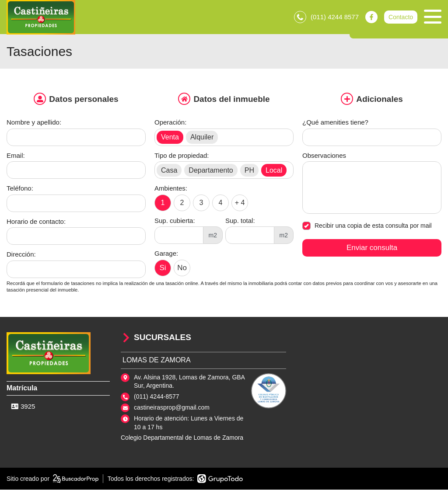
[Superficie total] (250, 236)
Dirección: (21, 255)
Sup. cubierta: (175, 221)
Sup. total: (240, 221)
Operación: (170, 123)
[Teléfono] (76, 204)
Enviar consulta (372, 248)
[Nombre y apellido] (76, 138)
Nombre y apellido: (34, 123)
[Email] (76, 171)
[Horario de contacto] (76, 237)
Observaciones (324, 156)
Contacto (401, 17)
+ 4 (240, 203)
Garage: (166, 254)
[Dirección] (76, 270)
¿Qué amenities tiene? (335, 123)
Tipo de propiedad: (182, 156)
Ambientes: (171, 189)
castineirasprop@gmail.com (172, 408)
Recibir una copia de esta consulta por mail (367, 227)
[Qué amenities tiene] (372, 138)
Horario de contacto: (36, 222)
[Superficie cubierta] (179, 236)
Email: (16, 156)
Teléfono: (20, 189)
